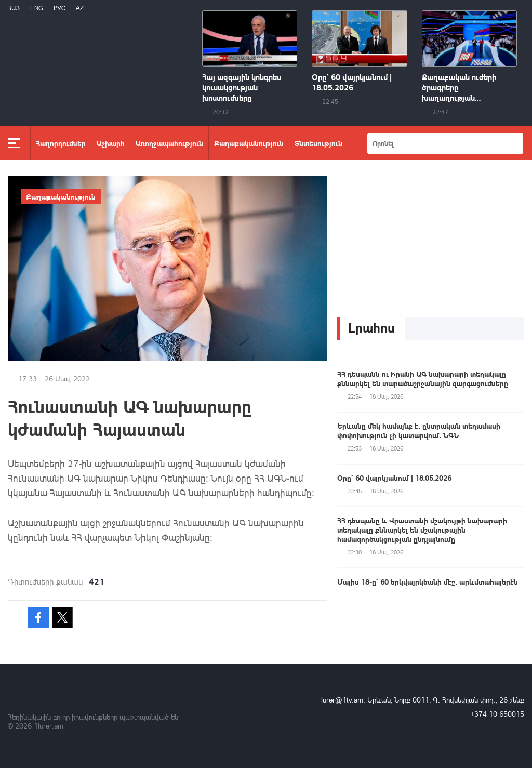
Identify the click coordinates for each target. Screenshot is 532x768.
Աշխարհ (111, 143)
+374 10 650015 (497, 714)
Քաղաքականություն (249, 143)
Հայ (14, 8)
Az (80, 8)
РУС (59, 8)
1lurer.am (49, 726)
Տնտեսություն (318, 143)
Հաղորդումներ (61, 143)
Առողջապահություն (169, 143)
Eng (37, 8)
